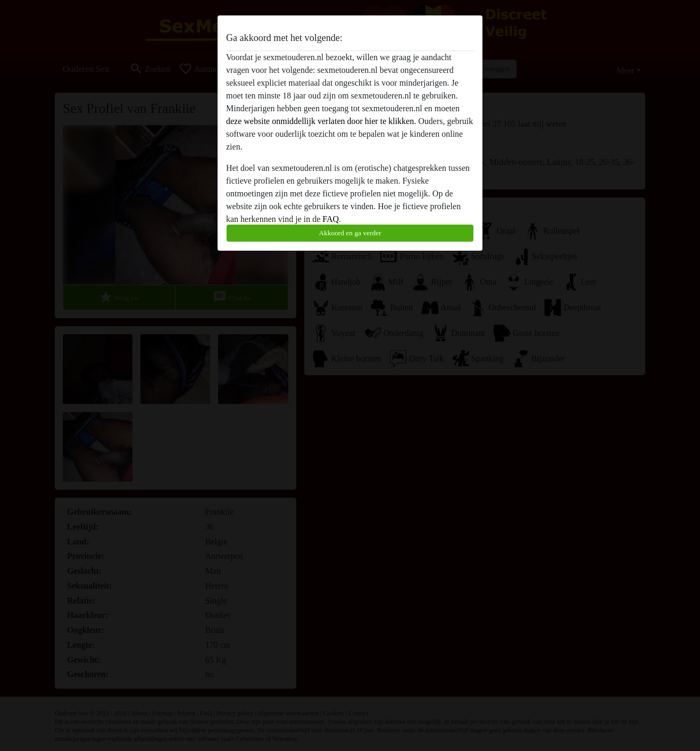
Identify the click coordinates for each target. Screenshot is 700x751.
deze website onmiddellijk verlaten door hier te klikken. (321, 121)
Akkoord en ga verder (350, 233)
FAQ (331, 219)
